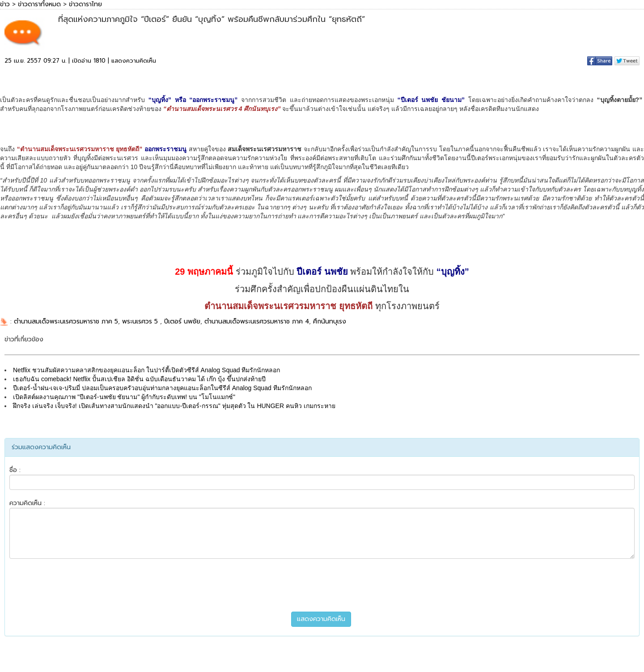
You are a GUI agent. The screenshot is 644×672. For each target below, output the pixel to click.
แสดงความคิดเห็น (134, 61)
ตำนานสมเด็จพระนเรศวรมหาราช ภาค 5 (66, 321)
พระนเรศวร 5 (141, 321)
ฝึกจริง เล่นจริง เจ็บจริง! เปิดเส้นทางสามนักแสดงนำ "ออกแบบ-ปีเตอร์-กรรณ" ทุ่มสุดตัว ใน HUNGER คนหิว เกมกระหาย (174, 406)
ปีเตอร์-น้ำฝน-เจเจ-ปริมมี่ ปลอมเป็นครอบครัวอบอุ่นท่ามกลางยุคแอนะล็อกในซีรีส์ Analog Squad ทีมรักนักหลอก (162, 388)
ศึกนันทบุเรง (330, 321)
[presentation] (322, 585)
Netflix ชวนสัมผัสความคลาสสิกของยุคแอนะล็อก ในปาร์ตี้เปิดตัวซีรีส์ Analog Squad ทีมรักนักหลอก (146, 370)
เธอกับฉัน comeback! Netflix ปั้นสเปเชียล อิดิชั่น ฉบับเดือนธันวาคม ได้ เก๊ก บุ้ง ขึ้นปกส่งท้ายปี (139, 379)
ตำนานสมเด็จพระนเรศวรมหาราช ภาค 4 (257, 321)
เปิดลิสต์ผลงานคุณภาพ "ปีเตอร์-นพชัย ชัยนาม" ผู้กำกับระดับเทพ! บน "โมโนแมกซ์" (124, 397)
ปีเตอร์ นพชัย (182, 321)
